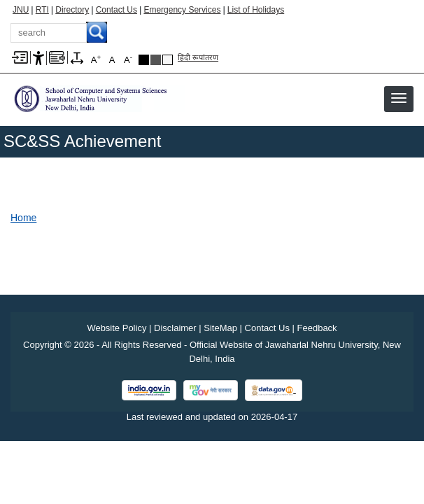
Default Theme (168, 60)
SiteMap (220, 328)
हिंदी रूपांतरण (198, 57)
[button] (399, 98)
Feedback (317, 328)
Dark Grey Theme (156, 60)
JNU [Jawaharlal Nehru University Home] (21, 10)
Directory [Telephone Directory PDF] (72, 10)
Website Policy (116, 328)
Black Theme (144, 60)
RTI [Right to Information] (42, 10)
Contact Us (116, 10)
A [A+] (96, 59)
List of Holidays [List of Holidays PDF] (256, 10)
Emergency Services (182, 10)
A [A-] (128, 59)
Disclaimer (175, 328)
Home (23, 218)
